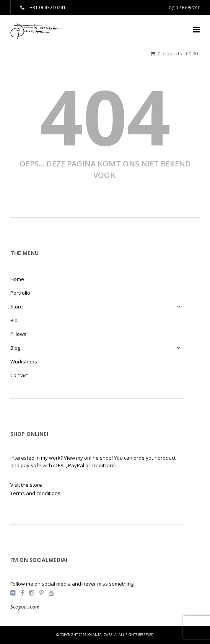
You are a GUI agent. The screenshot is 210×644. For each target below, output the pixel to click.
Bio (14, 320)
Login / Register (183, 7)
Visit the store (26, 485)
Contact (19, 375)
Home (17, 279)
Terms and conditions (35, 493)
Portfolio (20, 293)
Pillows (18, 334)
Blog (15, 348)
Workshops (24, 362)
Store (17, 307)
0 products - (178, 53)
